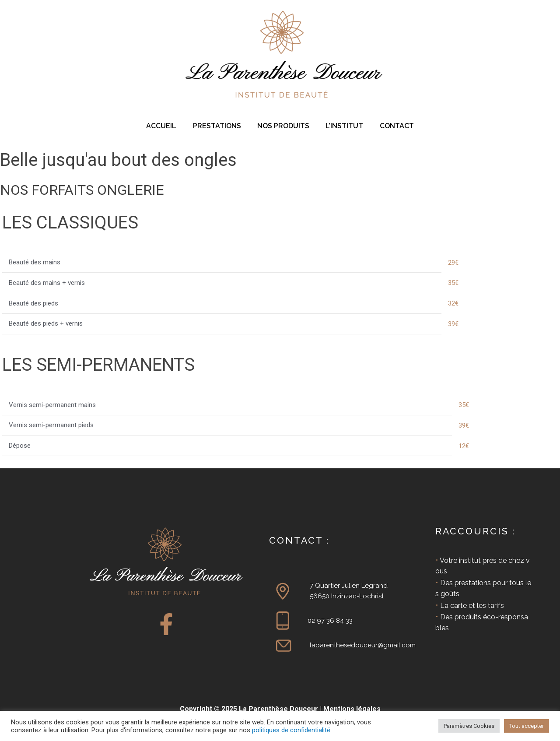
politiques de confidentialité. (292, 730)
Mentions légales (352, 709)
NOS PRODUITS (283, 126)
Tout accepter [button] (527, 726)
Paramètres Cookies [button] (469, 726)
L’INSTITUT (342, 126)
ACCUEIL (166, 126)
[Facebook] (166, 624)
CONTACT (392, 126)
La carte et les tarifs (472, 606)
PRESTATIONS (219, 126)
